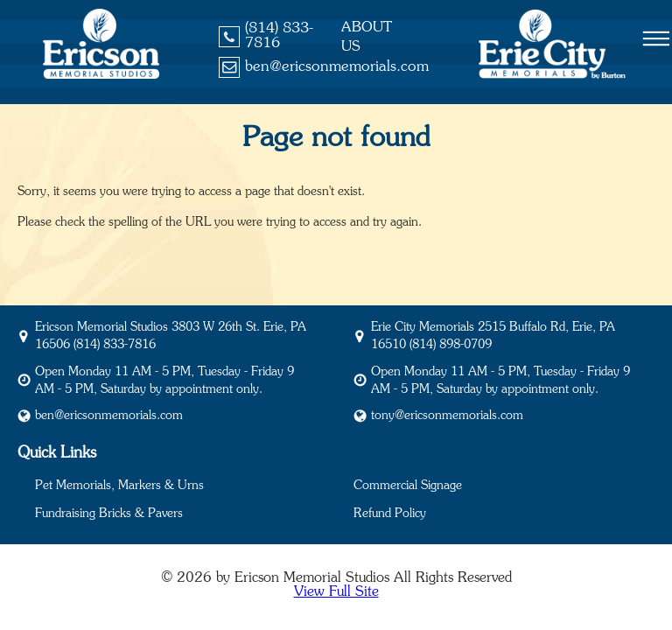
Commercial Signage (408, 486)
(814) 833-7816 (279, 36)
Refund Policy (390, 514)
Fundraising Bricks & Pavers (109, 514)
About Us (367, 37)
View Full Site (336, 591)
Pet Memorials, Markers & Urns (119, 486)
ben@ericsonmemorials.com (337, 67)
